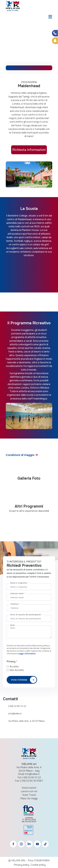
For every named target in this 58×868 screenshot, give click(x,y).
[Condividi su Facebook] (55, 33)
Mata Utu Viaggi (29, 798)
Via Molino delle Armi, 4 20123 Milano (27, 721)
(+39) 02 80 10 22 (17, 706)
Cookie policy (38, 865)
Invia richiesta (19, 680)
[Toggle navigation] (50, 17)
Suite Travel (29, 795)
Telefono (15, 604)
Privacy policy (22, 865)
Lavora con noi (29, 791)
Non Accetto (17, 670)
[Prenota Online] (55, 41)
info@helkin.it (15, 714)
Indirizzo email (18, 593)
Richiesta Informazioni (29, 150)
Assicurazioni (29, 788)
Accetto (17, 667)
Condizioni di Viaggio (20, 455)
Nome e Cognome (19, 583)
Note (12, 625)
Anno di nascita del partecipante (26, 615)
